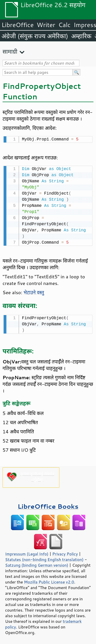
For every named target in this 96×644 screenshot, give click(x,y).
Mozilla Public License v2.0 (49, 580)
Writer (46, 25)
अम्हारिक (81, 36)
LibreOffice (18, 25)
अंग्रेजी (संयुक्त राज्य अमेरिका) (35, 36)
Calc (65, 25)
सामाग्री (10, 51)
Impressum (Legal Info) (27, 552)
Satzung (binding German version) (37, 564)
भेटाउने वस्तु (34, 291)
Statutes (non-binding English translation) (44, 558)
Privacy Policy (65, 552)
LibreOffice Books (48, 505)
